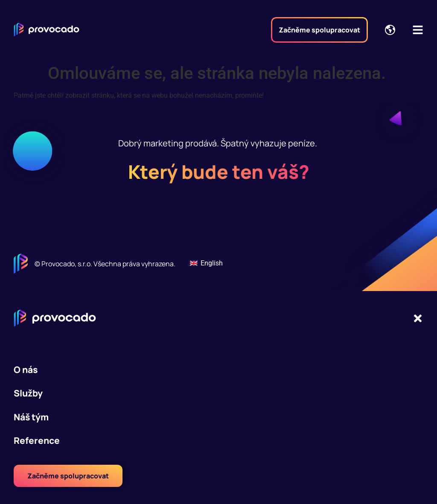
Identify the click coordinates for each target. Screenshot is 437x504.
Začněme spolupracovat (319, 30)
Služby (28, 393)
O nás (26, 370)
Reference (37, 440)
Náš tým (31, 417)
